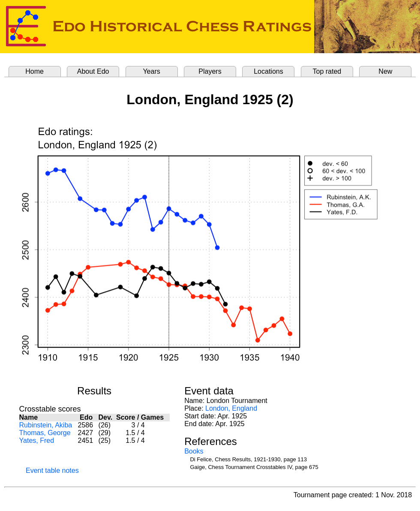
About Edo (93, 71)
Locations (268, 71)
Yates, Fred (37, 440)
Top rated (327, 71)
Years (151, 71)
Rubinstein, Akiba (46, 425)
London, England (231, 408)
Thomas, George (45, 433)
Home (34, 71)
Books (194, 451)
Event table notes (52, 470)
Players (210, 71)
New (385, 71)
